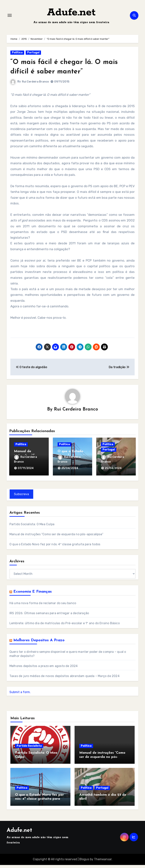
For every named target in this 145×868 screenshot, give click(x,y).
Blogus (84, 862)
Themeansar (103, 862)
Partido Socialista (29, 749)
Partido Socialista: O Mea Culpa (32, 527)
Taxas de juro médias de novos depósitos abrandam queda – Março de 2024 (64, 679)
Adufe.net (71, 15)
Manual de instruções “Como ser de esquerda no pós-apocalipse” (56, 537)
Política (17, 57)
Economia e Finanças (33, 595)
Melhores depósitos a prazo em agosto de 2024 (44, 669)
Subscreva (21, 497)
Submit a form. (20, 695)
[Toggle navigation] (10, 17)
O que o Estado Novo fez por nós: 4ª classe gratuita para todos (55, 547)
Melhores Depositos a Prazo (39, 643)
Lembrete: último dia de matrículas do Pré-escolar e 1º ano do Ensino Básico (65, 626)
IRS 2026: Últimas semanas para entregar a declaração (49, 616)
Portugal (33, 57)
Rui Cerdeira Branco (35, 86)
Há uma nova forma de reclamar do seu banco (43, 606)
